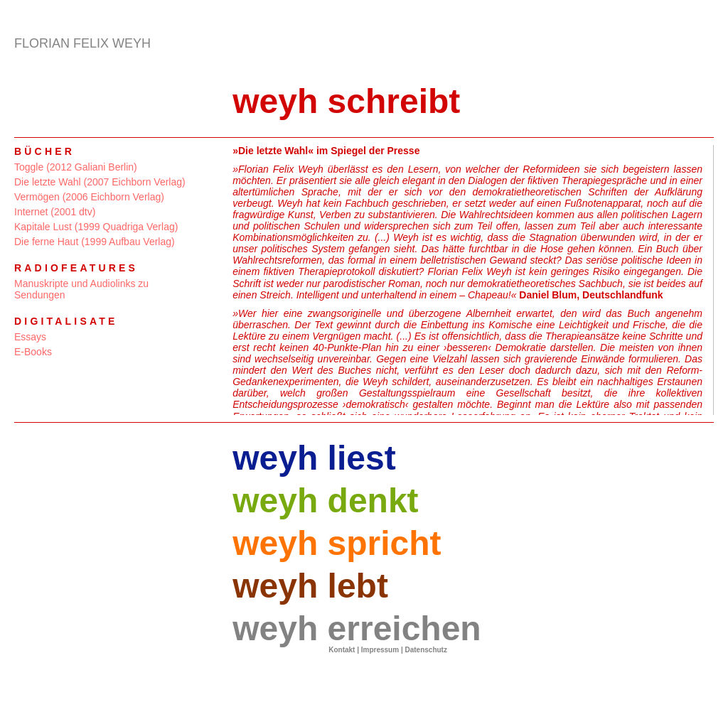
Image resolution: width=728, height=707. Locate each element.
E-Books (33, 352)
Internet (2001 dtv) (55, 212)
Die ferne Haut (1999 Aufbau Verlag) (95, 242)
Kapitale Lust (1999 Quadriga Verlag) (96, 227)
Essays (30, 337)
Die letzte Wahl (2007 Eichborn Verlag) (100, 182)
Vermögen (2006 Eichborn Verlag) (89, 197)
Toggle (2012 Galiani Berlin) (76, 167)
